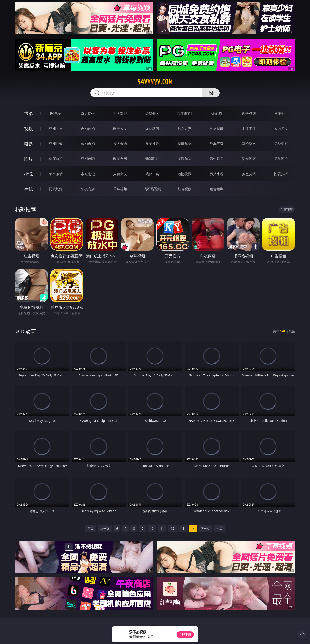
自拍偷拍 (88, 129)
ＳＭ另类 (281, 129)
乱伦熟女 (249, 144)
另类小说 (217, 174)
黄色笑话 (249, 174)
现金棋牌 (249, 114)
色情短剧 (217, 189)
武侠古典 (152, 174)
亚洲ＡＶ (56, 129)
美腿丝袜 (184, 159)
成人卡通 (120, 144)
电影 (28, 144)
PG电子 (56, 114)
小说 (28, 174)
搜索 (211, 93)
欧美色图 (120, 159)
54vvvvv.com (155, 82)
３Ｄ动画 (152, 129)
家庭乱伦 (88, 174)
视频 (28, 128)
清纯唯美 (217, 159)
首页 (90, 528)
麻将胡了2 (184, 114)
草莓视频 (120, 189)
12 (172, 528)
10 (152, 528)
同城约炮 (56, 189)
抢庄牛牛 (281, 114)
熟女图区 (249, 159)
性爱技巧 (281, 174)
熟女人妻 (184, 129)
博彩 (28, 113)
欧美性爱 (152, 144)
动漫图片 (152, 159)
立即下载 (185, 634)
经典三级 (217, 144)
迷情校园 (184, 174)
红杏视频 (184, 189)
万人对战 (120, 114)
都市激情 (56, 174)
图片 (28, 159)
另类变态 (281, 144)
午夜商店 (88, 189)
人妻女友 (120, 174)
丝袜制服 (217, 129)
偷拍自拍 (88, 144)
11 (162, 528)
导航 (28, 189)
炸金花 (217, 114)
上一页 (105, 528)
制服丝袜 (184, 144)
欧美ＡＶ (120, 129)
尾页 (220, 528)
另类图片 (281, 159)
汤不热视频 (152, 189)
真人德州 (88, 114)
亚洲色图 (88, 159)
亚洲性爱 (56, 144)
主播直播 (249, 129)
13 (183, 528)
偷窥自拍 (56, 159)
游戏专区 (152, 114)
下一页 (205, 528)
